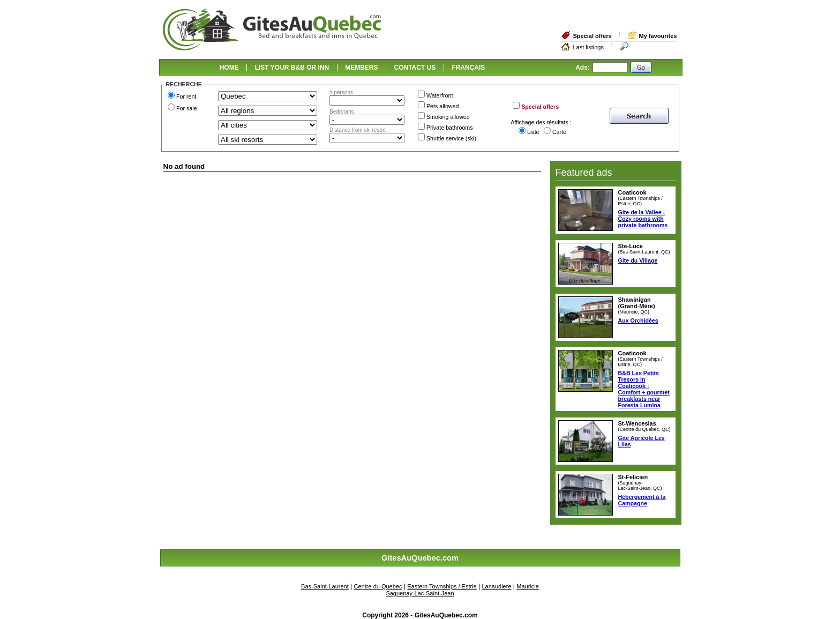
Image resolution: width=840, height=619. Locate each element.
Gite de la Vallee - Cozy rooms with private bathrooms (643, 219)
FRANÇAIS (468, 68)
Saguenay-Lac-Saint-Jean (420, 593)
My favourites (658, 36)
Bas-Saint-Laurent (325, 586)
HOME (229, 68)
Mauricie (528, 586)
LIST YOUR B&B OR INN (292, 68)
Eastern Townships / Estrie (442, 586)
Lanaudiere (496, 586)
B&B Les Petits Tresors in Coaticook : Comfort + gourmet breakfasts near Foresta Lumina (644, 389)
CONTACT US (415, 68)
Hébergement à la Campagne (642, 500)
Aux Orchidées (638, 320)
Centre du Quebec (378, 586)
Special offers (592, 36)
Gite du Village (638, 260)
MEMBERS (361, 68)
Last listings (588, 47)
